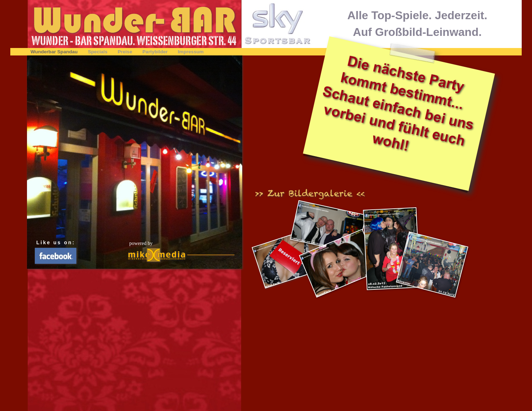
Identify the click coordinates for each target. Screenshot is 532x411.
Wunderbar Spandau (55, 52)
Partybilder (156, 52)
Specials (98, 52)
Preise (126, 52)
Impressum (191, 52)
